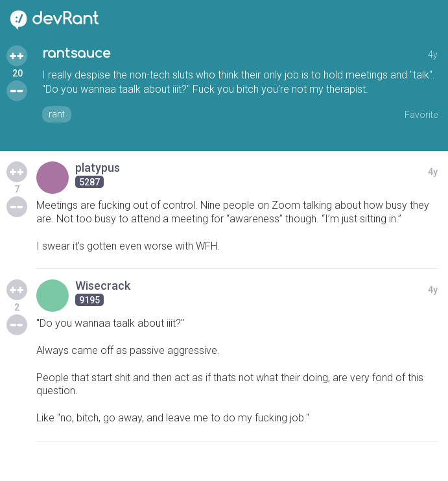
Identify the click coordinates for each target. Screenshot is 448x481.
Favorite (421, 115)
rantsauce (76, 53)
